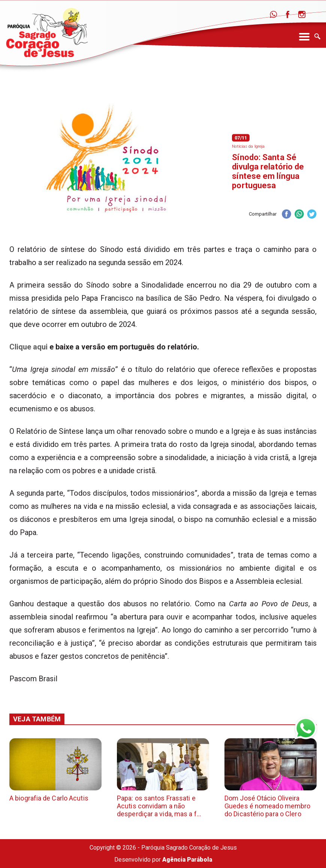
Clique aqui (28, 347)
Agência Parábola (187, 860)
